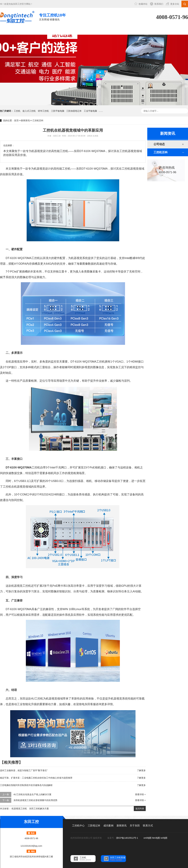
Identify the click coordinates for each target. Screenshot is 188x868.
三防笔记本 (52, 30)
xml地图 (147, 838)
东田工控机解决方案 (39, 809)
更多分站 (175, 4)
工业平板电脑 (90, 111)
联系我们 (159, 4)
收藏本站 (143, 4)
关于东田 (115, 30)
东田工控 (17, 4)
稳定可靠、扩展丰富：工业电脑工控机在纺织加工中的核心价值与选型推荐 (36, 778)
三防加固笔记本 (74, 111)
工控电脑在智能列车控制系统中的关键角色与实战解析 (26, 785)
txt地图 (164, 838)
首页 (16, 120)
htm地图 (156, 838)
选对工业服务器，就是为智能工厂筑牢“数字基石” (24, 770)
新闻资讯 (94, 30)
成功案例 (73, 30)
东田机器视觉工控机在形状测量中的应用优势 (35, 800)
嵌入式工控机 (29, 111)
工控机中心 (31, 30)
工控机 (17, 111)
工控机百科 (38, 120)
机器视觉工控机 (19, 809)
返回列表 (140, 809)
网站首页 (10, 30)
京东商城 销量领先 (52, 17)
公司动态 (159, 144)
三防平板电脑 (58, 111)
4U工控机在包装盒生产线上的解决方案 (32, 794)
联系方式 (136, 30)
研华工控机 (43, 111)
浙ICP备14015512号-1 (127, 838)
